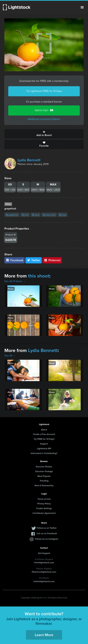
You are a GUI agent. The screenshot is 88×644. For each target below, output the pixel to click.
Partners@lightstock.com (44, 572)
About (44, 430)
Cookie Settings (44, 508)
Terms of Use (44, 499)
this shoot (39, 276)
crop (63, 215)
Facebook (15, 260)
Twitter (34, 260)
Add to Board (44, 134)
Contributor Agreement (44, 513)
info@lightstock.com (44, 562)
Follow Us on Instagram (47, 539)
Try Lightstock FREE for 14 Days (44, 91)
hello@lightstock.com (44, 581)
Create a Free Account (44, 434)
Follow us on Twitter (47, 528)
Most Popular (44, 476)
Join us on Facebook (47, 533)
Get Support (44, 553)
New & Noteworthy (44, 485)
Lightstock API (44, 448)
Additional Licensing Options (44, 119)
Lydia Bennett (29, 160)
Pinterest (52, 260)
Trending (44, 481)
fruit (25, 215)
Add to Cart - (44, 110)
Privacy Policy (44, 504)
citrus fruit (49, 215)
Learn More (44, 635)
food (36, 215)
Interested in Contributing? (44, 453)
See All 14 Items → (15, 281)
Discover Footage (44, 471)
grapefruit (12, 215)
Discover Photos (44, 467)
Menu (82, 7)
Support (44, 444)
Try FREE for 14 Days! (44, 439)
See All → (10, 356)
